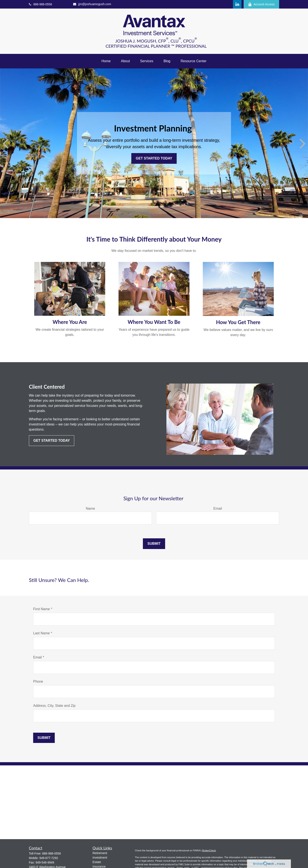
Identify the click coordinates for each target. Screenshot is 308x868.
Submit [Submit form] (154, 544)
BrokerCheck (209, 850)
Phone (38, 681)
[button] (106, 61)
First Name (41, 609)
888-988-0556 (40, 4)
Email (218, 509)
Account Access (261, 4)
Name (90, 509)
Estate (97, 862)
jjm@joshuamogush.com (92, 4)
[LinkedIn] (237, 4)
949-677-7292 (49, 858)
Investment (100, 858)
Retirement (100, 853)
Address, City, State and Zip (54, 706)
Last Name (41, 633)
